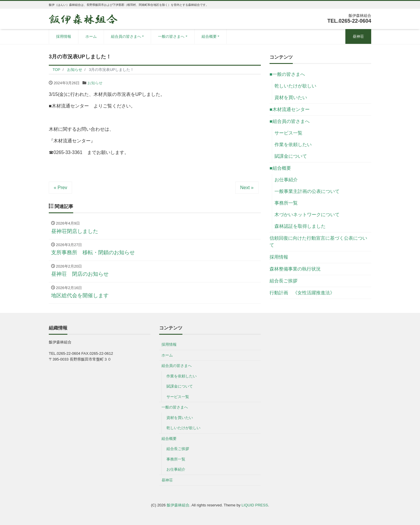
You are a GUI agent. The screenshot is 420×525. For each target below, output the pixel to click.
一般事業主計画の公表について (307, 191)
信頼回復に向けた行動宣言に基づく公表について (318, 242)
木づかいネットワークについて (307, 215)
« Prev (60, 188)
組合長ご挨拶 (283, 281)
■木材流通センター (290, 109)
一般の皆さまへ (171, 36)
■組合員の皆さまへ (290, 121)
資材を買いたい (291, 97)
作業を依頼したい (293, 145)
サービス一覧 (288, 133)
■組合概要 (280, 168)
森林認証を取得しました (300, 226)
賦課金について (291, 156)
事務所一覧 (286, 203)
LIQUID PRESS (255, 505)
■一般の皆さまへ (287, 74)
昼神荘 (358, 36)
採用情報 (64, 36)
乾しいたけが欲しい (295, 86)
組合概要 (209, 36)
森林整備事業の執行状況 (295, 269)
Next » (247, 188)
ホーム (91, 36)
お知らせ (95, 83)
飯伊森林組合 (178, 505)
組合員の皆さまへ (126, 36)
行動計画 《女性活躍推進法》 (302, 293)
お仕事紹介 (286, 180)
